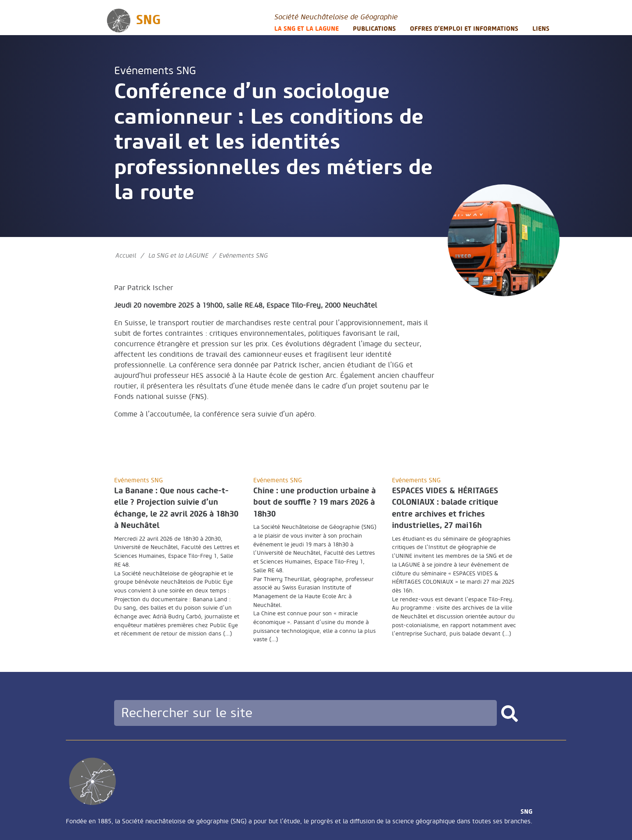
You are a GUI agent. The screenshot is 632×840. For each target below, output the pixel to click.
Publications (374, 29)
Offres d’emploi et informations (464, 29)
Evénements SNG (155, 71)
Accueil (126, 256)
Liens (541, 29)
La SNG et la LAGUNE (307, 29)
